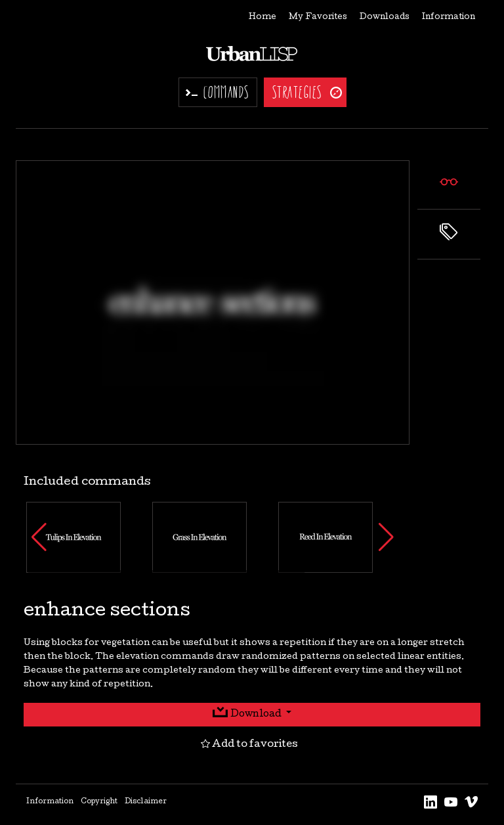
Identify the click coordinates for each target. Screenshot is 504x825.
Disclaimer (146, 802)
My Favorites (318, 17)
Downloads (385, 17)
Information (449, 17)
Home (262, 17)
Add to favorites (249, 745)
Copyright (99, 802)
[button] (39, 537)
